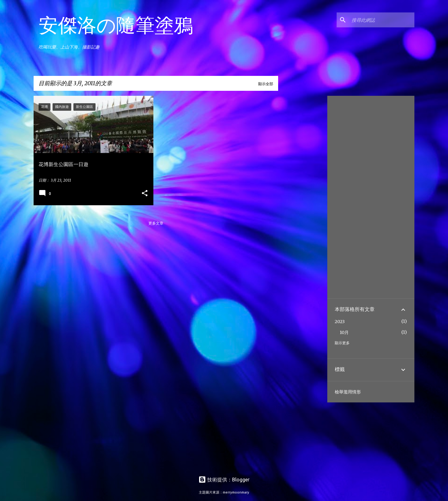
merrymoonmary (236, 492)
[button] (145, 194)
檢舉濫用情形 (348, 392)
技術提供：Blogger (224, 480)
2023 (340, 322)
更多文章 (156, 223)
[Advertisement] (301, 189)
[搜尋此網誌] (382, 20)
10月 (344, 332)
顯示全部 (266, 84)
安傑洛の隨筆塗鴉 (116, 25)
